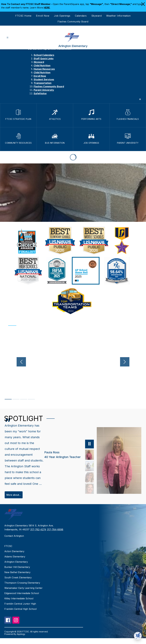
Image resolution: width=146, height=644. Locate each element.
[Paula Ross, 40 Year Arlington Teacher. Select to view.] (66, 460)
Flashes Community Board (73, 22)
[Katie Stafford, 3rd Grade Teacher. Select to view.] (86, 494)
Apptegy (21, 640)
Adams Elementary (15, 562)
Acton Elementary (14, 557)
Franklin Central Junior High (20, 610)
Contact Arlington (14, 542)
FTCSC (8, 552)
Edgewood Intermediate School (22, 599)
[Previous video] (11, 362)
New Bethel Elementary (17, 578)
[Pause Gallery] (140, 99)
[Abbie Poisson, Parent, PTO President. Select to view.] (86, 471)
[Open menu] (8, 38)
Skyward (97, 16)
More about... (14, 501)
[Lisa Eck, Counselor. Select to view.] (86, 483)
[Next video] (135, 362)
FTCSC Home (23, 16)
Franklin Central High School (20, 615)
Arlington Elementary (16, 568)
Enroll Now (43, 16)
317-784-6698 (55, 535)
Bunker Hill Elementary (17, 573)
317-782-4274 (38, 535)
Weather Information (118, 16)
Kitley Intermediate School (19, 604)
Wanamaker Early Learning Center (23, 594)
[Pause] (86, 449)
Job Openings (62, 16)
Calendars (81, 16)
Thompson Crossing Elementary (22, 589)
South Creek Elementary (18, 583)
